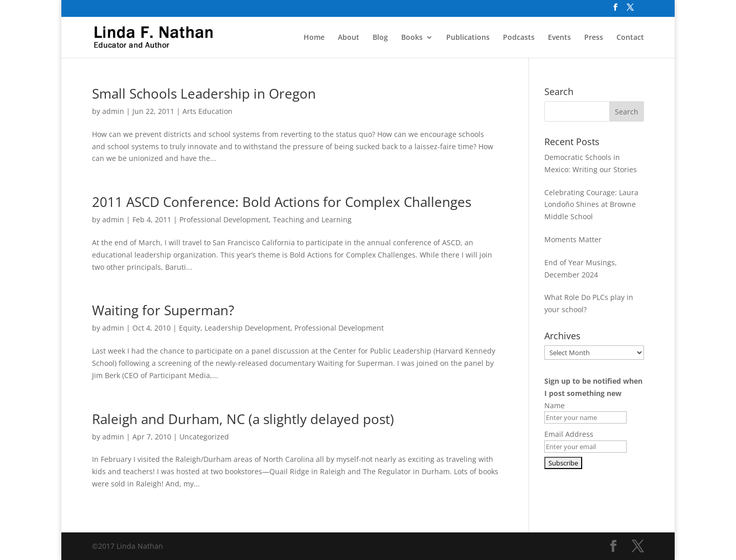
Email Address (569, 434)
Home (314, 38)
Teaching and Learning (312, 219)
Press (594, 38)
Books (412, 38)
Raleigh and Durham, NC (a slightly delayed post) (243, 419)
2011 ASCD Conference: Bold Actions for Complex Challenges (282, 202)
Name (555, 405)
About (349, 38)
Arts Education (208, 111)
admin (113, 111)
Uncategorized (204, 437)
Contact (630, 38)
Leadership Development (247, 328)
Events (559, 38)
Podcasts (519, 38)
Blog (380, 38)
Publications (468, 38)
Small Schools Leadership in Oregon (204, 94)
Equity (190, 328)
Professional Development (224, 219)
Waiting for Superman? (163, 310)
